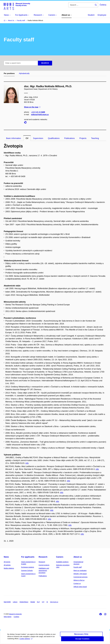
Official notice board (80, 587)
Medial (33, 602)
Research (43, 557)
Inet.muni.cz (54, 602)
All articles (7, 565)
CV (27, 138)
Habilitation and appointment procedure (44, 570)
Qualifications (54, 138)
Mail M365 (7, 602)
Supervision (38, 138)
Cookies (16, 617)
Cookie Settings (26, 640)
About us (78, 557)
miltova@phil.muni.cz (40, 115)
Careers (60, 557)
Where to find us (79, 580)
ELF (38, 602)
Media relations (9, 568)
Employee (102, 15)
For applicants (28, 557)
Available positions (62, 562)
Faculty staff (78, 567)
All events (7, 562)
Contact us (77, 583)
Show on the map (32, 107)
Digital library (24, 602)
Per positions (9, 73)
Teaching (95, 138)
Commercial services (80, 577)
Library (15, 602)
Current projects (44, 565)
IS (47, 602)
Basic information (14, 138)
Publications (69, 138)
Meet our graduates (80, 571)
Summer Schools (27, 571)
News (6, 557)
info (27, 463)
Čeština (103, 5)
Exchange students (28, 567)
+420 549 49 (38, 112)
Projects (83, 138)
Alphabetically (24, 73)
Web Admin (8, 617)
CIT (43, 602)
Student (91, 15)
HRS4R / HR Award (80, 574)
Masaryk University (15, 614)
